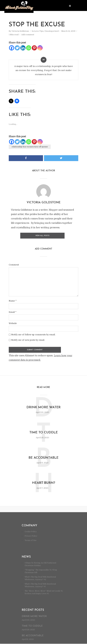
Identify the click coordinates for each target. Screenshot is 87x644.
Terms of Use (31, 541)
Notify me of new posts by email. (28, 339)
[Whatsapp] (29, 48)
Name (13, 300)
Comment (14, 264)
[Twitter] (17, 48)
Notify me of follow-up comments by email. (33, 334)
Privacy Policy (31, 536)
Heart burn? (43, 483)
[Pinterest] (34, 48)
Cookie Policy (31, 532)
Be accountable (43, 458)
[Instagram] (40, 48)
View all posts (42, 235)
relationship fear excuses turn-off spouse (30, 147)
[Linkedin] (23, 48)
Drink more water (44, 407)
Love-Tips (39, 31)
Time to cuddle (43, 432)
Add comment (28, 35)
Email (13, 311)
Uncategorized (52, 31)
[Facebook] (12, 48)
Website (13, 323)
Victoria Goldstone (20, 31)
